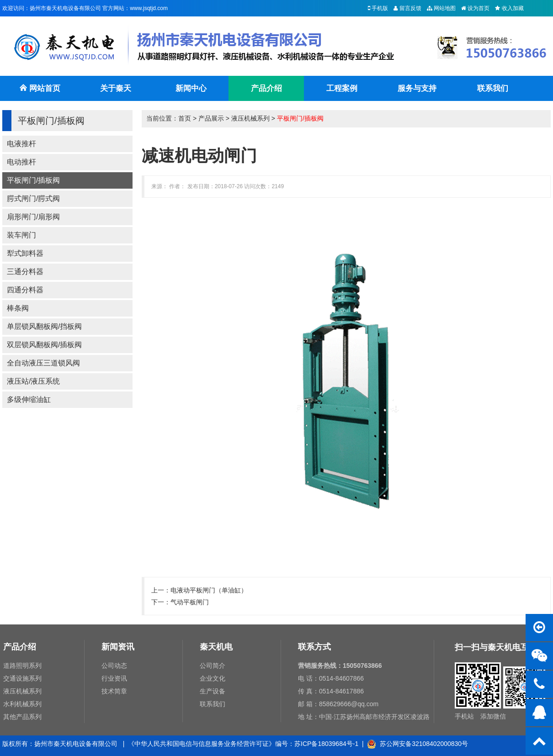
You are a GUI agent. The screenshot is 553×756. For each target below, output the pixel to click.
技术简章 (114, 691)
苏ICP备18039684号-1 (326, 744)
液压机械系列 (250, 118)
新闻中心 (191, 88)
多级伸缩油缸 (29, 399)
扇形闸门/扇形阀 (33, 217)
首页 (185, 118)
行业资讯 (114, 678)
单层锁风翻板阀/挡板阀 (44, 326)
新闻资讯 (118, 647)
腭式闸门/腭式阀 (33, 198)
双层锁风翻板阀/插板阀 (44, 345)
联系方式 (314, 647)
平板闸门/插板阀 (33, 180)
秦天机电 (216, 647)
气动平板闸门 (190, 602)
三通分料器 (25, 272)
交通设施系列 (22, 678)
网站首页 (40, 93)
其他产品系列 (22, 717)
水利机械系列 (22, 704)
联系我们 (493, 88)
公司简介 (213, 666)
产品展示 (211, 118)
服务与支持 (417, 88)
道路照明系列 (22, 666)
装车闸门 (21, 235)
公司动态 (114, 666)
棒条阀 (18, 308)
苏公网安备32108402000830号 (417, 744)
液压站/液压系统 (33, 381)
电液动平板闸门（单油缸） (209, 590)
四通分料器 (25, 290)
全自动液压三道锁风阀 (43, 363)
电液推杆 (21, 144)
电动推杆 (21, 162)
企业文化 (213, 678)
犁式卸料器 (25, 253)
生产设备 (213, 691)
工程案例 (342, 88)
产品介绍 (266, 88)
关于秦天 (116, 88)
